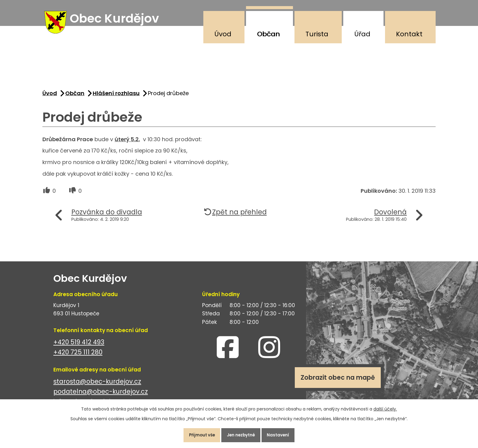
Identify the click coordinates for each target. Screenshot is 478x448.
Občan (268, 34)
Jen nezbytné (241, 434)
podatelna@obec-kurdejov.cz (101, 395)
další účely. (385, 407)
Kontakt (409, 34)
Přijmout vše (197, 434)
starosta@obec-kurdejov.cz (97, 385)
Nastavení (283, 434)
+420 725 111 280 (78, 356)
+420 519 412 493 (79, 346)
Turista (317, 34)
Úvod (223, 34)
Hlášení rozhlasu (116, 97)
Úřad (362, 34)
